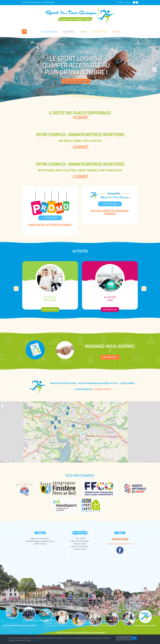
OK (134, 638)
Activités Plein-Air (92, 625)
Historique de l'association (117, 620)
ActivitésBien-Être (110, 299)
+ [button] (2, 404)
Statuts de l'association (58, 620)
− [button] (2, 406)
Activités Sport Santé (107, 625)
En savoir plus (36, 640)
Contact (80, 623)
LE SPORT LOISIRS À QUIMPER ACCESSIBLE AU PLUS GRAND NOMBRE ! (76, 65)
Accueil (24, 32)
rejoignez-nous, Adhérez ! (110, 348)
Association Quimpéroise (76, 81)
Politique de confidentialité (93, 623)
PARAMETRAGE (124, 638)
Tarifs (83, 32)
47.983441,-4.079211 (102, 389)
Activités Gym (66, 625)
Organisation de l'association (38, 620)
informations (50, 310)
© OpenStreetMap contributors (152, 462)
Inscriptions (100, 32)
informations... (110, 357)
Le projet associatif (74, 620)
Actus (116, 32)
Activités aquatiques (52, 625)
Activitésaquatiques (50, 299)
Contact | (128, 2)
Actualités (120, 2)
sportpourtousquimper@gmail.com (120, 544)
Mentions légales (110, 623)
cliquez (80, 117)
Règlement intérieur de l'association (94, 620)
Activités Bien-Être (78, 625)
